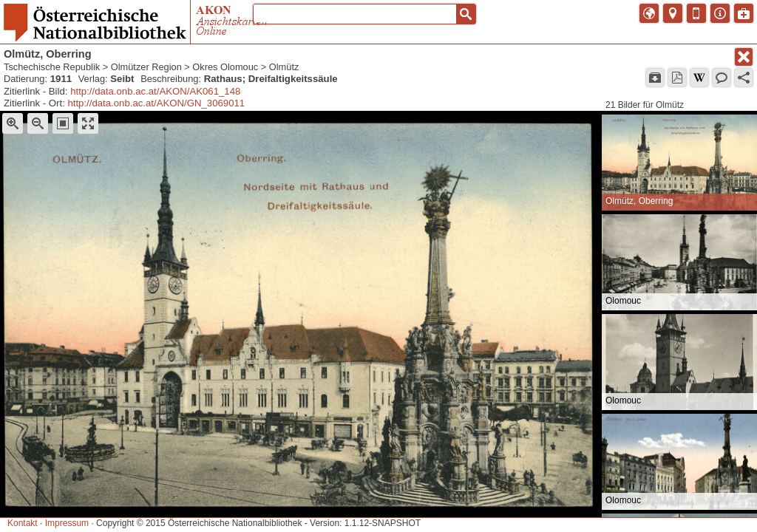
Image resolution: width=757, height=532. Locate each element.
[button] (466, 14)
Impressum (67, 523)
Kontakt (23, 523)
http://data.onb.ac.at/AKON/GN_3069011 (156, 103)
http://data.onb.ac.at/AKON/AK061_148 (155, 91)
